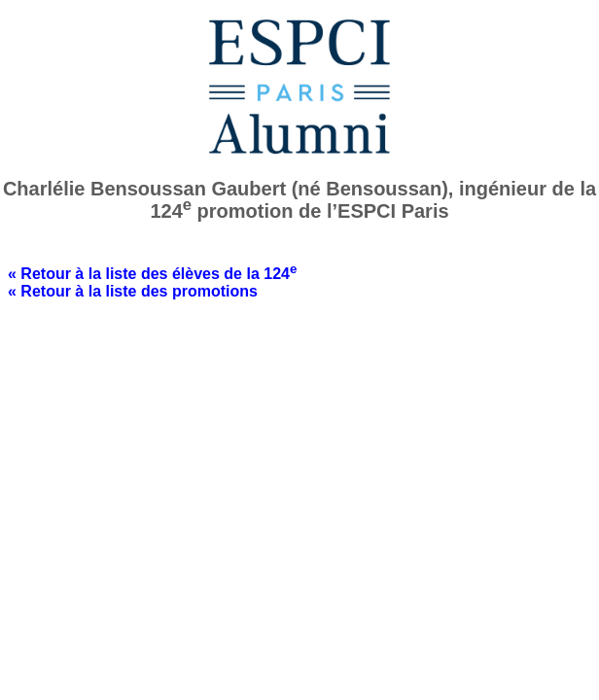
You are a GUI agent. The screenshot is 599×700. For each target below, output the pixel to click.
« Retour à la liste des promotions (133, 291)
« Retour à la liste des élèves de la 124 (152, 274)
